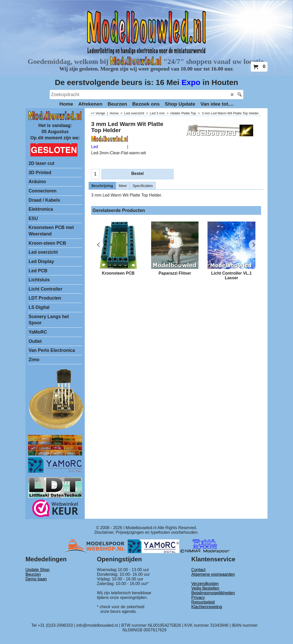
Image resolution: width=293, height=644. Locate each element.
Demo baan (36, 579)
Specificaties (143, 186)
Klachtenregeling (207, 607)
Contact (198, 570)
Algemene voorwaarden (213, 574)
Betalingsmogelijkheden (213, 593)
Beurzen (33, 574)
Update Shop (37, 570)
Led (95, 147)
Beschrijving (102, 186)
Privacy (198, 598)
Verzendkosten (205, 584)
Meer (123, 186)
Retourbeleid (203, 602)
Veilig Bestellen (205, 588)
